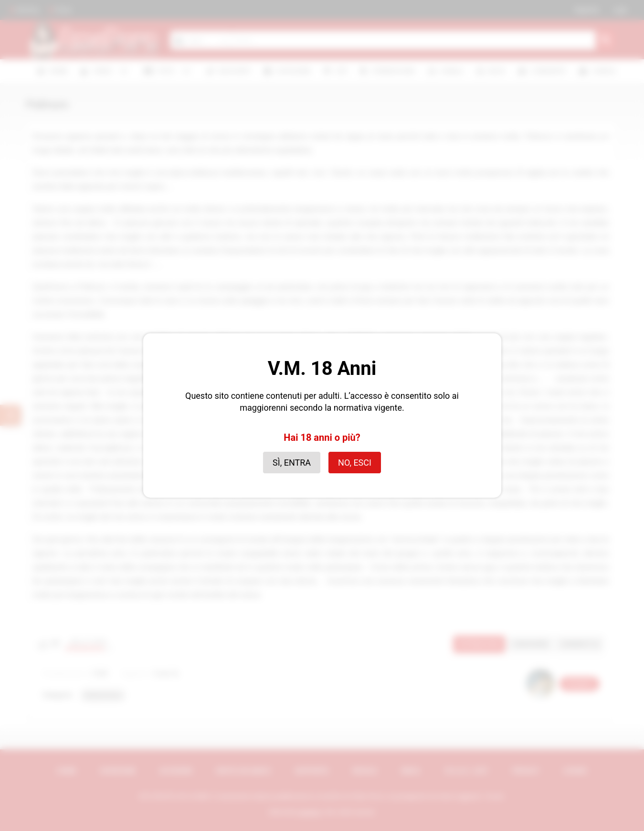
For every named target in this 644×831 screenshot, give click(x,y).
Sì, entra (292, 463)
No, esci (355, 463)
